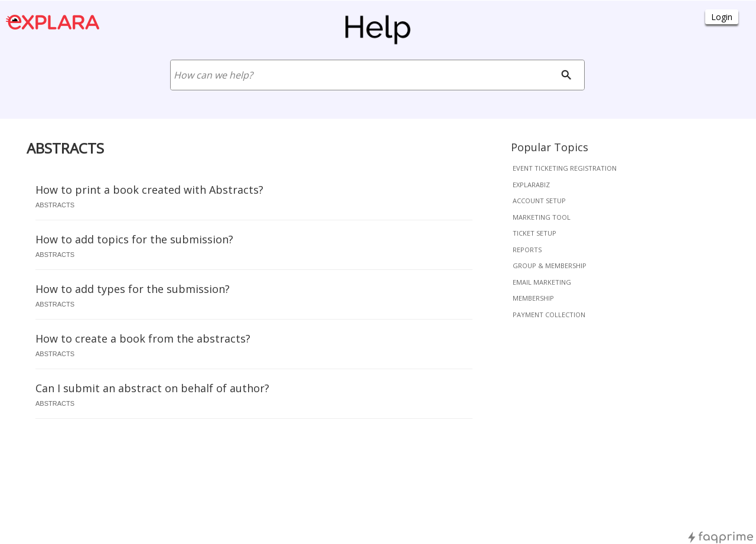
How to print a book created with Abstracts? (149, 190)
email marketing (542, 282)
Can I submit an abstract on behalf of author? (152, 388)
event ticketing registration (565, 168)
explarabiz (531, 185)
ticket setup (535, 233)
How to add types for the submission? (133, 289)
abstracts (55, 205)
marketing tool (542, 217)
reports (527, 250)
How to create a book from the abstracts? (143, 338)
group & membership (550, 266)
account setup (539, 201)
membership (533, 298)
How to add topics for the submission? (134, 239)
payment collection (549, 315)
